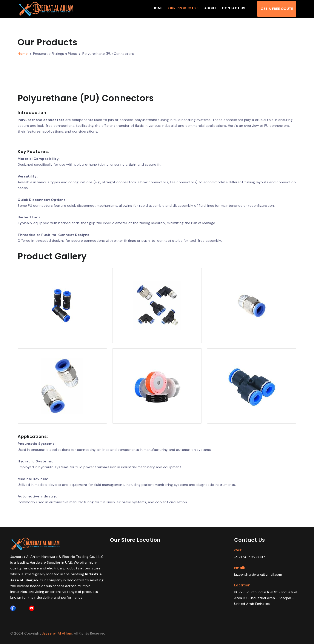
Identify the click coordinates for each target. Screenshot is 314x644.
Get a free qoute (277, 9)
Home (158, 8)
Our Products (182, 8)
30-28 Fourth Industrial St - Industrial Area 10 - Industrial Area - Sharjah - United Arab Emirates (266, 598)
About (210, 8)
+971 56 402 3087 (250, 557)
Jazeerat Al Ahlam (57, 633)
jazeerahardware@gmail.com (258, 574)
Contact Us (234, 8)
